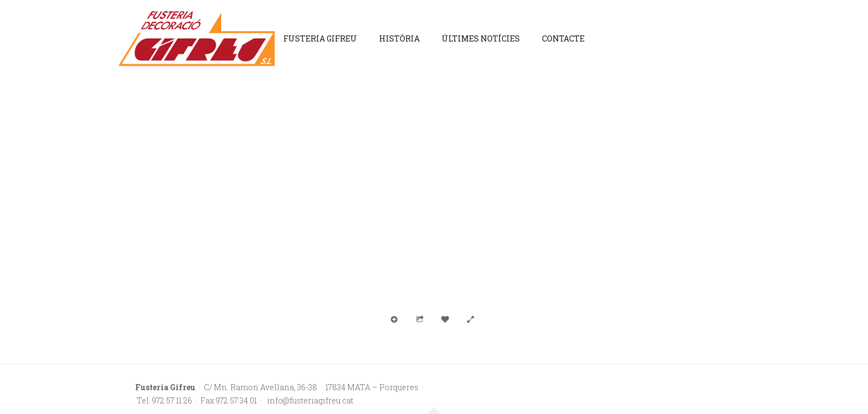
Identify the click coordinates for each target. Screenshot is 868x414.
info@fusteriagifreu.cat (309, 400)
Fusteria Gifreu (320, 38)
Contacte (563, 38)
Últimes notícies (481, 38)
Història (399, 38)
